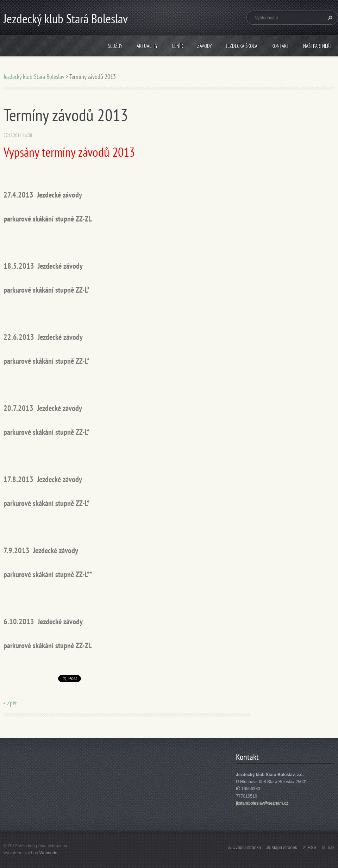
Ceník (177, 46)
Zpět (12, 703)
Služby (115, 46)
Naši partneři (317, 46)
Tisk (331, 848)
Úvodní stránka (247, 848)
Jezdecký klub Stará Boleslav (34, 77)
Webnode (48, 853)
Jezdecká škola (242, 46)
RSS (312, 848)
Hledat (329, 18)
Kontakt (280, 46)
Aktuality (147, 46)
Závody (205, 46)
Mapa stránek (284, 848)
